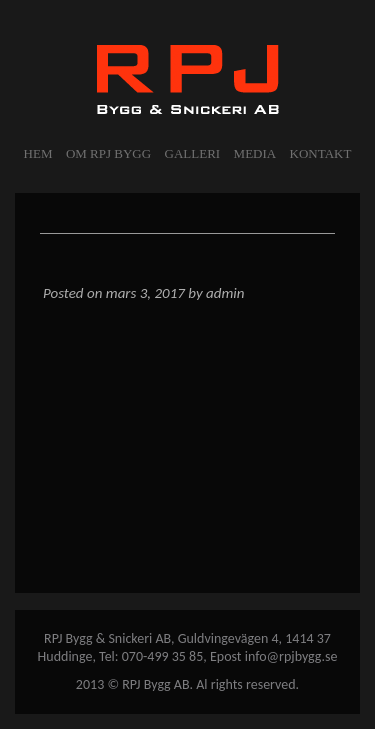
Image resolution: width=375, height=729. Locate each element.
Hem (38, 153)
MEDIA (255, 153)
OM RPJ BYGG (108, 153)
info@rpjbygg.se (291, 656)
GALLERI (193, 153)
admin (225, 293)
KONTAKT (321, 153)
